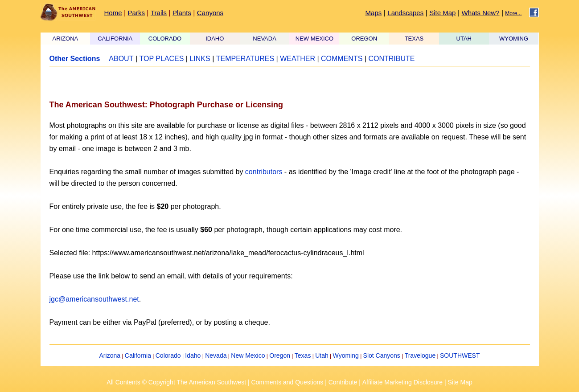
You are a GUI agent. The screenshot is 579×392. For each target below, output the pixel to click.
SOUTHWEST (460, 355)
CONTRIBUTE (391, 59)
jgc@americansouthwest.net (94, 299)
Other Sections (75, 59)
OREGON (364, 39)
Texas (303, 355)
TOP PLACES (161, 59)
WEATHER (298, 59)
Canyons (210, 13)
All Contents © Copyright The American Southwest (176, 382)
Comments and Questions (287, 382)
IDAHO (215, 39)
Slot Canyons (382, 355)
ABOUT (121, 59)
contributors (264, 172)
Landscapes (405, 13)
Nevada (216, 355)
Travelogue (420, 355)
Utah (322, 355)
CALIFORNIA (115, 39)
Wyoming (346, 355)
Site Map (442, 13)
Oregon (280, 355)
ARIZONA (66, 39)
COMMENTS (342, 59)
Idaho (193, 355)
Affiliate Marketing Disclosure (402, 382)
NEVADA (265, 39)
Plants (182, 13)
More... (513, 13)
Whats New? (481, 13)
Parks (136, 13)
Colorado (168, 355)
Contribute (343, 382)
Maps (374, 13)
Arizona (110, 355)
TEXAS (414, 39)
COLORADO (165, 39)
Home (113, 13)
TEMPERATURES (245, 59)
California (138, 355)
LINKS (200, 59)
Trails (159, 13)
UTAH (464, 39)
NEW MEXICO (314, 39)
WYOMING (514, 39)
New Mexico (248, 355)
